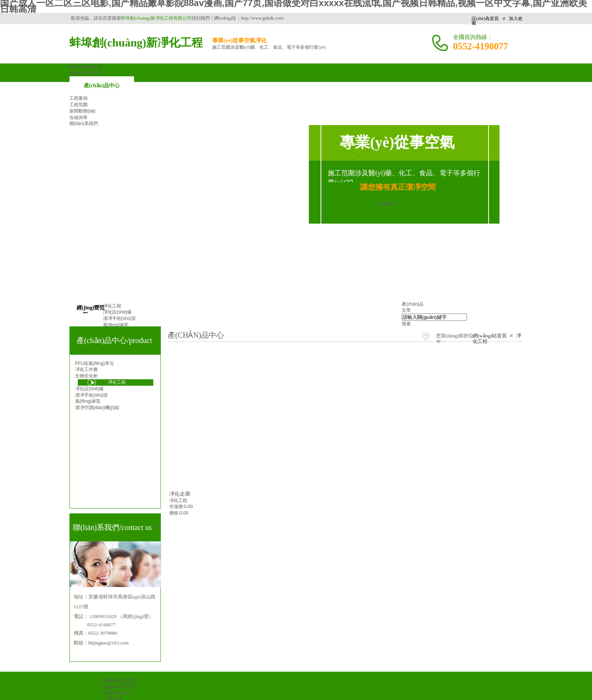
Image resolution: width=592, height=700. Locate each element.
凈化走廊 (180, 494)
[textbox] (434, 317)
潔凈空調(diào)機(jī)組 (97, 408)
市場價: (177, 507)
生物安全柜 (86, 376)
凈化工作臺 (86, 369)
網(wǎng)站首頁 (490, 336)
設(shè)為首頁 (485, 19)
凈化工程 (178, 501)
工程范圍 (79, 105)
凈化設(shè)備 (89, 389)
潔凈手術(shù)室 (92, 395)
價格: (174, 513)
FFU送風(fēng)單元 (95, 363)
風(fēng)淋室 (88, 401)
